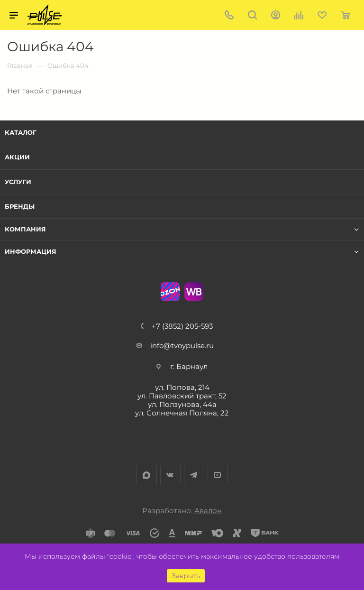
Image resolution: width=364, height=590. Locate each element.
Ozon (170, 292)
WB (194, 292)
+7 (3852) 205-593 (182, 326)
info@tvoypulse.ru (182, 346)
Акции (17, 157)
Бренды (20, 206)
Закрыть (186, 576)
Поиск (252, 15)
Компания (25, 229)
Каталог (21, 132)
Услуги (18, 182)
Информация (31, 252)
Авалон (208, 511)
